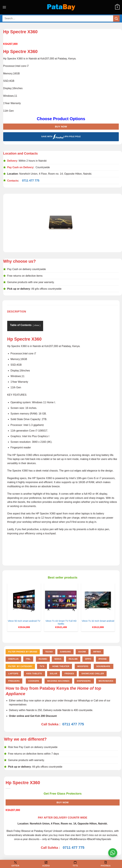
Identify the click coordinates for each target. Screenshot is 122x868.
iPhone (103, 659)
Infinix (97, 652)
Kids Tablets (34, 674)
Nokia (58, 659)
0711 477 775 (31, 181)
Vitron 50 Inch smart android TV (24, 621)
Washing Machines (58, 681)
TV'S (42, 666)
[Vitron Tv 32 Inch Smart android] (98, 600)
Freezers (14, 681)
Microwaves (106, 681)
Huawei (43, 659)
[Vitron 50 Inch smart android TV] (24, 600)
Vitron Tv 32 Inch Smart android (98, 621)
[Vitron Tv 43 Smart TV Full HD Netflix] (61, 600)
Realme (73, 659)
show (37, 325)
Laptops (13, 674)
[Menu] (4, 7)
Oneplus (13, 659)
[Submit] (116, 18)
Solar (53, 674)
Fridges (69, 674)
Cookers (34, 681)
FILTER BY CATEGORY (20, 666)
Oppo (88, 659)
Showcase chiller (93, 674)
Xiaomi (82, 652)
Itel (28, 659)
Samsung (65, 652)
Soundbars (104, 666)
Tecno (49, 652)
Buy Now (61, 127)
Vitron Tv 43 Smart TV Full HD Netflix (61, 622)
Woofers (83, 666)
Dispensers (84, 681)
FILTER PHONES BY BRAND (23, 652)
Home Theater (60, 666)
